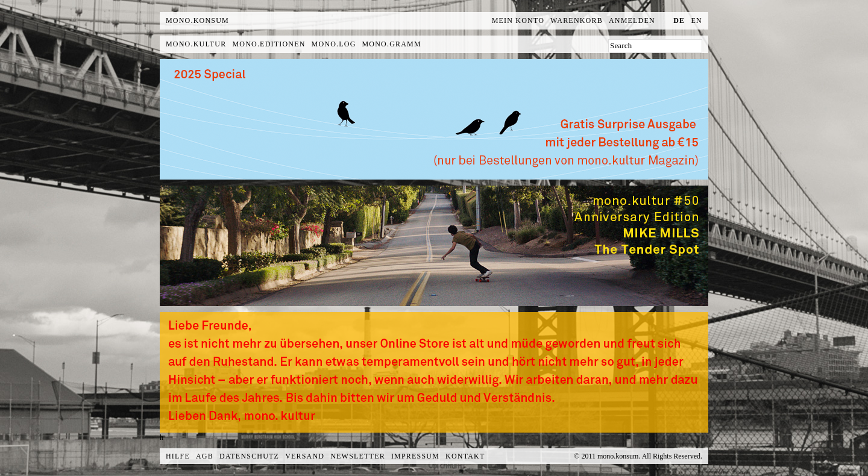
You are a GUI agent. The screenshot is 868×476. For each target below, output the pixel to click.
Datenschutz (249, 456)
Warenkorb (577, 20)
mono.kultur (196, 44)
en (697, 20)
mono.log (334, 44)
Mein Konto (518, 20)
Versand (305, 456)
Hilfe (178, 456)
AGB (205, 456)
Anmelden (632, 20)
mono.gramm (392, 44)
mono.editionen (269, 44)
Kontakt (465, 456)
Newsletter (358, 456)
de (679, 20)
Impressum (415, 456)
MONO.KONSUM (197, 20)
